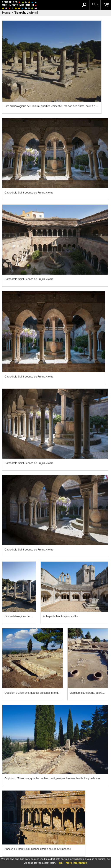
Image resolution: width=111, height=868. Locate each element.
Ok (61, 863)
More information (76, 863)
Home (6, 13)
